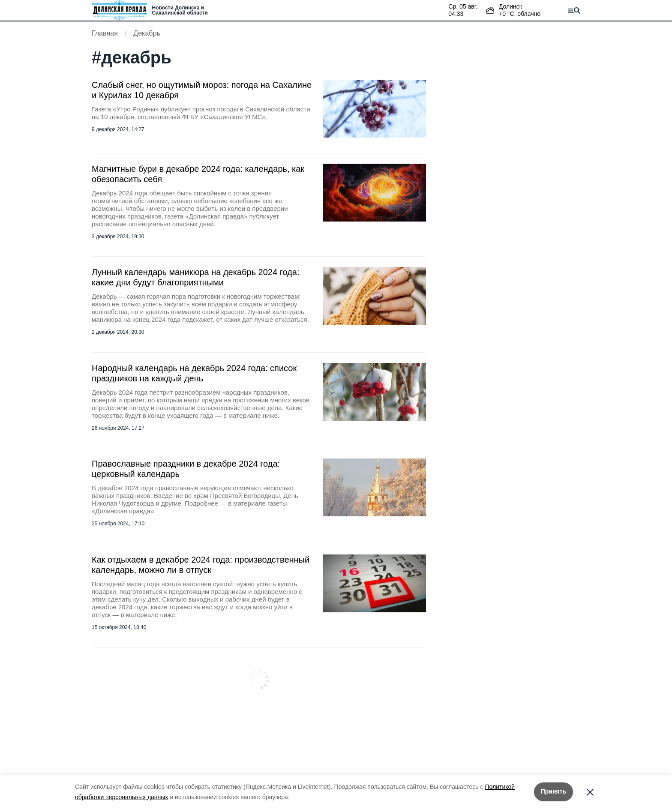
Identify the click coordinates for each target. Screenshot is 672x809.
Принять (553, 791)
